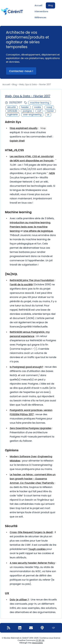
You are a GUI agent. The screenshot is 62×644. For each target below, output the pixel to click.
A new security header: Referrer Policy (32, 563)
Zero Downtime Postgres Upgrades (31, 428)
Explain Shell (17, 141)
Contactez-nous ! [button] (21, 71)
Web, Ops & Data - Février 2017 (28, 96)
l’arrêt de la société (21, 284)
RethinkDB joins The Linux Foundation (32, 280)
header (25, 107)
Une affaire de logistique (38, 231)
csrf (39, 111)
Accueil (38, 5)
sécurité (12, 107)
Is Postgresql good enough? (26, 367)
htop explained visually (24, 128)
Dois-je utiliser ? (19, 600)
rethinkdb (12, 111)
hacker (50, 111)
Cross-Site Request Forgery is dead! (31, 532)
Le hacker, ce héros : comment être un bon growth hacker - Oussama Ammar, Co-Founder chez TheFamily (33, 479)
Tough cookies (37, 549)
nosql (49, 107)
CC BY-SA (40, 640)
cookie (38, 107)
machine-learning (40, 103)
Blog (50, 5)
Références (40, 17)
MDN (52, 173)
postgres (27, 111)
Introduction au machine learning (30, 223)
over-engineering (32, 115)
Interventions (41, 11)
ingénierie (13, 115)
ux (48, 115)
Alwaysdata (37, 643)
